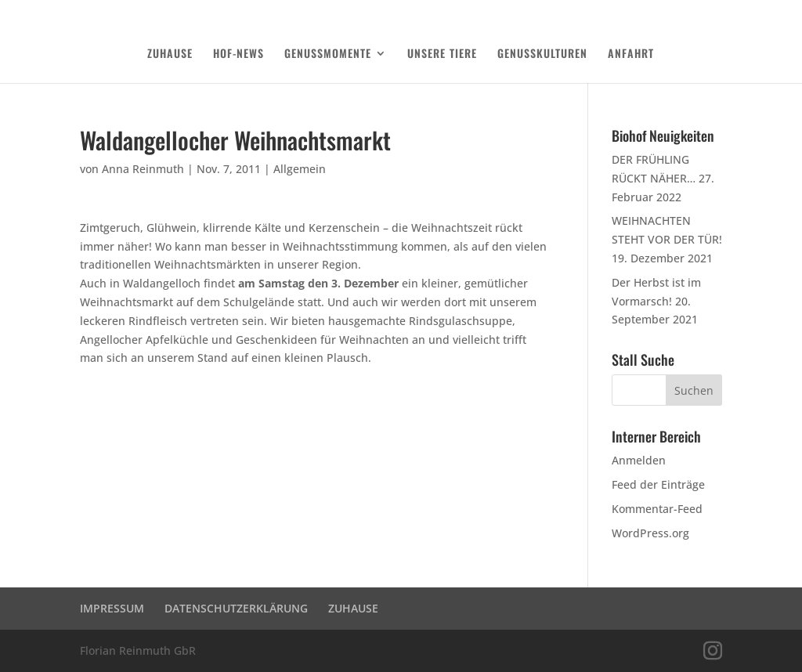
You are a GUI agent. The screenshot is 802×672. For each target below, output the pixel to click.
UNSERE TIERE (442, 54)
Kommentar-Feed (657, 509)
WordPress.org (650, 533)
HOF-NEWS (238, 54)
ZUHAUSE (170, 54)
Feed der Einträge (658, 484)
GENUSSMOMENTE (328, 54)
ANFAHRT (631, 54)
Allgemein (300, 169)
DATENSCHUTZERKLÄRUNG (639, 13)
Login (712, 13)
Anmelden (639, 460)
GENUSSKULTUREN (542, 54)
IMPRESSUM (112, 608)
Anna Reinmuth (143, 169)
